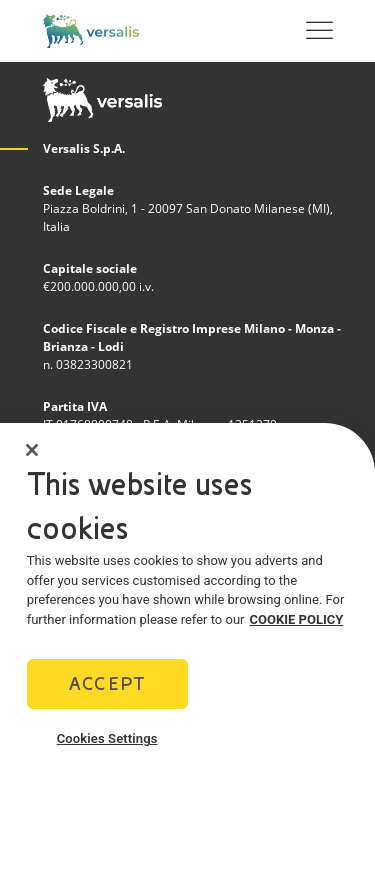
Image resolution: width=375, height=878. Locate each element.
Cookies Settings (107, 738)
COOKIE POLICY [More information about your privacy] (297, 619)
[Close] (32, 450)
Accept (107, 683)
